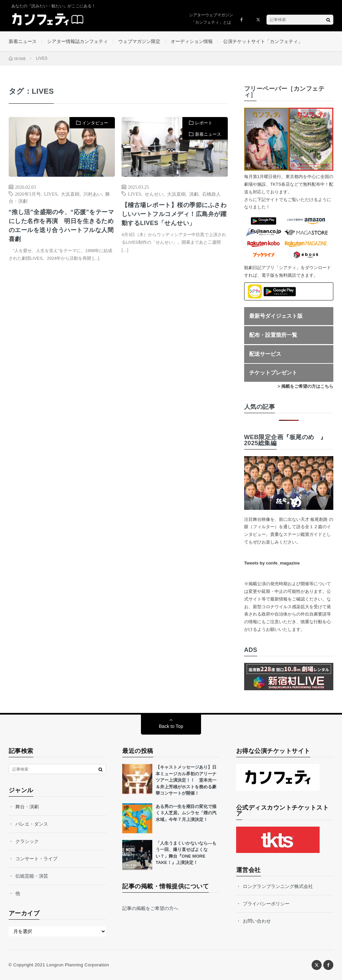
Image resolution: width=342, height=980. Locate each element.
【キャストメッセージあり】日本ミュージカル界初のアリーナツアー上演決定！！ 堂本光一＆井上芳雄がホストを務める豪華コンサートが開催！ (186, 780)
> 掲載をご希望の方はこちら (305, 386)
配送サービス (265, 354)
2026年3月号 (28, 194)
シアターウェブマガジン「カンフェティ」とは (211, 19)
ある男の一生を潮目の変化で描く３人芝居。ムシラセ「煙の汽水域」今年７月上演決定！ (186, 813)
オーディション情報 (192, 41)
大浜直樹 (70, 194)
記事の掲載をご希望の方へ (150, 908)
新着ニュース (23, 41)
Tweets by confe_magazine (272, 563)
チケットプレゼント (273, 373)
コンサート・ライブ (36, 859)
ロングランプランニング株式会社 (278, 886)
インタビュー (95, 123)
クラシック (27, 841)
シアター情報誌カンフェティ (77, 41)
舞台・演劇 (27, 807)
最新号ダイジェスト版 (276, 316)
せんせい (154, 194)
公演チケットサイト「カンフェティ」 (263, 41)
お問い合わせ (257, 921)
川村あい (93, 194)
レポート (204, 123)
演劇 (194, 194)
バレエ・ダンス (32, 824)
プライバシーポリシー (266, 904)
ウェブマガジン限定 (139, 41)
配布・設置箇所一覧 (273, 335)
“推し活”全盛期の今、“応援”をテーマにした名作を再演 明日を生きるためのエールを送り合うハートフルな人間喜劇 (61, 226)
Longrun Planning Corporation (78, 965)
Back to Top (171, 726)
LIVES (51, 194)
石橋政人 (211, 194)
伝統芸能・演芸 (32, 876)
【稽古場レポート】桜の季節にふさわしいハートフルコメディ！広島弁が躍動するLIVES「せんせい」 (174, 214)
